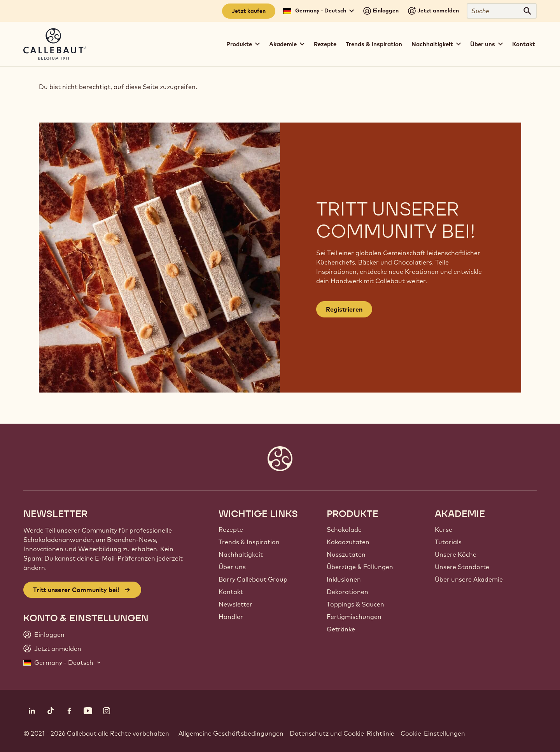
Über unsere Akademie (469, 579)
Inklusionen (344, 579)
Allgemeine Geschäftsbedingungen (231, 733)
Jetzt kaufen (249, 11)
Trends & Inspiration (374, 44)
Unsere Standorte (462, 567)
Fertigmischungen (354, 617)
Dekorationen (347, 592)
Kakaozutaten (348, 542)
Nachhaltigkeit (241, 554)
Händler (231, 617)
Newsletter (235, 604)
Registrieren (344, 309)
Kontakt (524, 44)
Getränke (341, 629)
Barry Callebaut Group (253, 579)
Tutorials (448, 542)
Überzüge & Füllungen (360, 567)
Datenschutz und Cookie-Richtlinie (342, 733)
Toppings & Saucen (355, 604)
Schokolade (344, 529)
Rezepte (325, 44)
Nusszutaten (346, 554)
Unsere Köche (456, 554)
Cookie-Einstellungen (433, 733)
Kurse (444, 529)
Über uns (232, 567)
